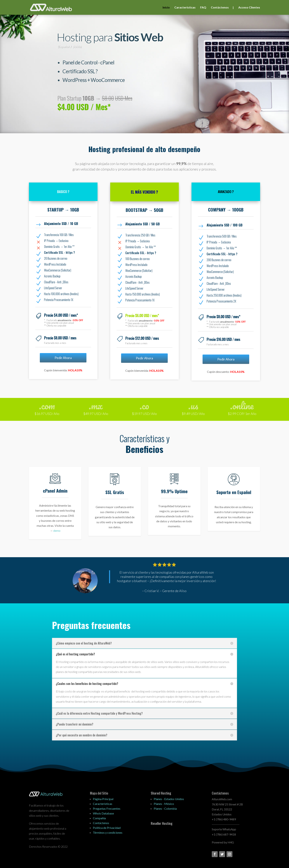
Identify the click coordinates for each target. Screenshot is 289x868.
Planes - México (164, 804)
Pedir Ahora (63, 358)
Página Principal (103, 799)
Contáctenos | (222, 8)
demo (57, 531)
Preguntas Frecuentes (107, 808)
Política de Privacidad (107, 828)
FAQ (203, 8)
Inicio (166, 8)
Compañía (99, 818)
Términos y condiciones (108, 832)
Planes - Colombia (165, 808)
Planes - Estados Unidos (169, 799)
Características (185, 8)
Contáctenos (101, 823)
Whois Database (103, 813)
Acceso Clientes (249, 8)
